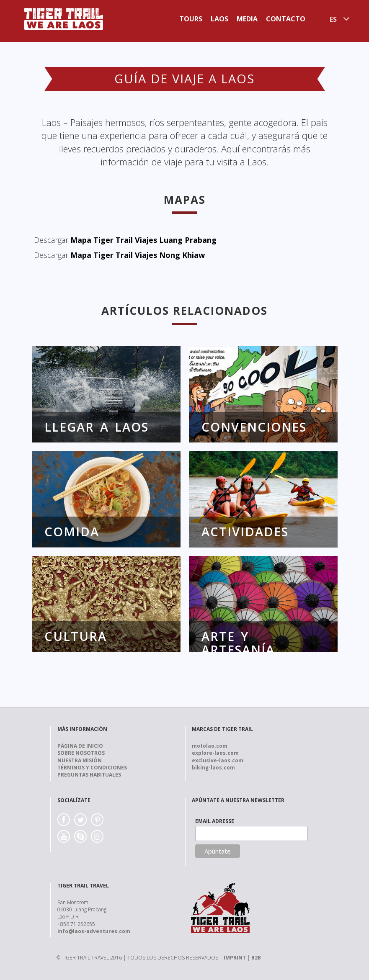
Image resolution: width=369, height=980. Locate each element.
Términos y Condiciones (92, 768)
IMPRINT (235, 958)
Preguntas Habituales (89, 775)
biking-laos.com (213, 768)
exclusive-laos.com (218, 760)
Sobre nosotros (81, 753)
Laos (219, 19)
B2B (256, 958)
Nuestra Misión (80, 760)
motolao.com (210, 746)
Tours (191, 19)
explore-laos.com (215, 753)
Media (247, 19)
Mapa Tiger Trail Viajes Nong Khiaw (138, 255)
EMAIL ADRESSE (215, 821)
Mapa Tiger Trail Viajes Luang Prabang (143, 240)
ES (333, 19)
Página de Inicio (80, 746)
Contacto (286, 19)
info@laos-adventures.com (94, 931)
